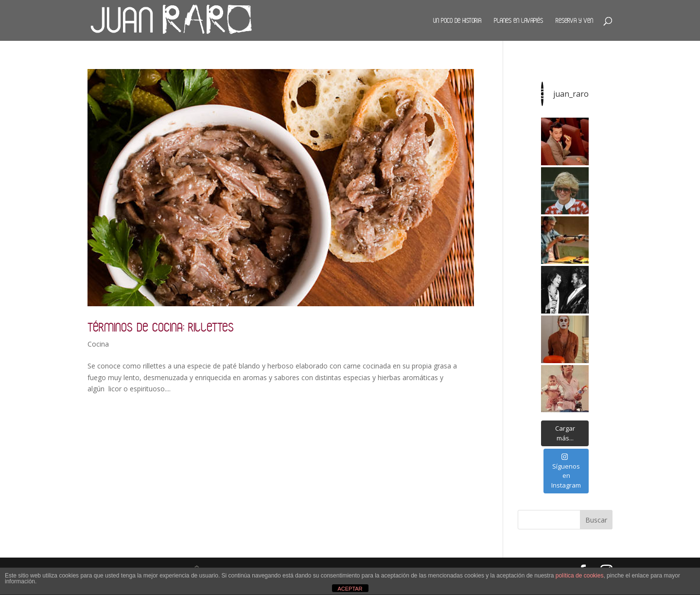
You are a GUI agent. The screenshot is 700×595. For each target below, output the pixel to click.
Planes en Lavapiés (518, 20)
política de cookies (580, 576)
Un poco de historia (457, 20)
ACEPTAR (350, 589)
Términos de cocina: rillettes (161, 327)
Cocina (98, 344)
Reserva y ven (574, 20)
